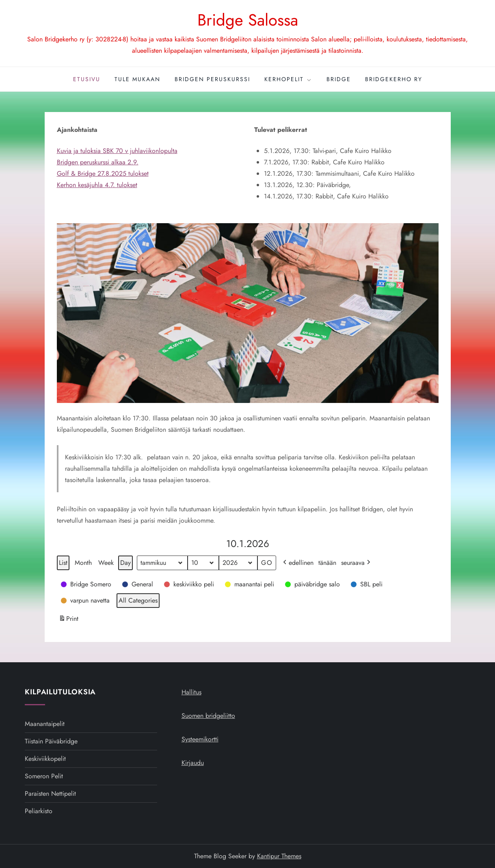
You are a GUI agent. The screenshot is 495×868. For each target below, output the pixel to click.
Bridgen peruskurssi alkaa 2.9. (98, 162)
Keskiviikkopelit (45, 759)
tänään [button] (327, 563)
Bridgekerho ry (394, 79)
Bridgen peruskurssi (212, 79)
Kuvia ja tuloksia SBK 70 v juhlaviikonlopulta (117, 151)
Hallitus (191, 692)
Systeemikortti (200, 739)
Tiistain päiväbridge (51, 741)
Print (68, 620)
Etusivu (87, 79)
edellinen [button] (297, 563)
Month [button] (83, 563)
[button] (87, 584)
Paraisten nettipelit (50, 794)
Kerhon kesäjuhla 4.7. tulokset (97, 185)
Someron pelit (44, 776)
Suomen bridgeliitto (208, 716)
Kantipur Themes (279, 856)
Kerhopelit (288, 79)
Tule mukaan (137, 79)
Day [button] (125, 563)
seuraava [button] (357, 563)
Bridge (339, 79)
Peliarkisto (39, 811)
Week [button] (106, 563)
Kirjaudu (193, 763)
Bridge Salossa (248, 20)
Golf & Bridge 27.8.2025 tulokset (103, 173)
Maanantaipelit (45, 724)
